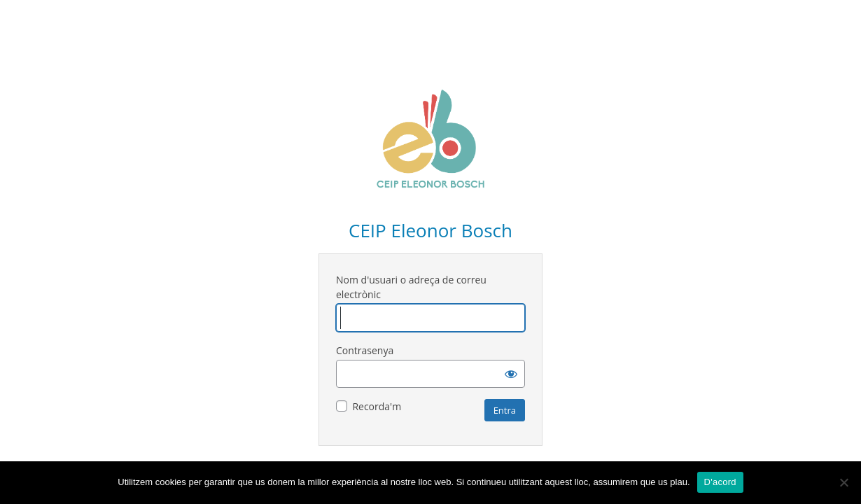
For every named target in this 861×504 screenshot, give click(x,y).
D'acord (720, 482)
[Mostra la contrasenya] (511, 374)
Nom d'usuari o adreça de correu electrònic (411, 287)
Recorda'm (377, 406)
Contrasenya (365, 350)
